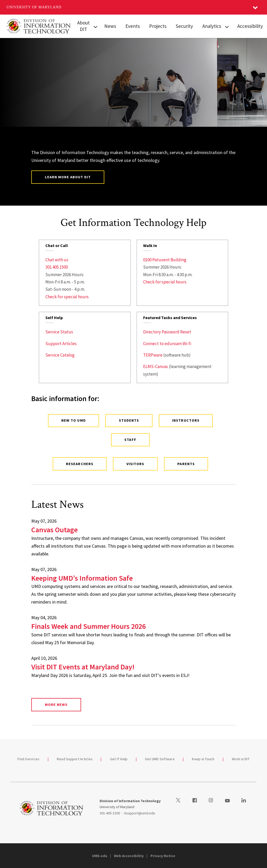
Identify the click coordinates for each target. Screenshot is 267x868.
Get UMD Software (160, 759)
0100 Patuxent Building (165, 260)
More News (56, 705)
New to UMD (73, 420)
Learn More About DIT (68, 177)
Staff (130, 440)
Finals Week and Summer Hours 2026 (89, 626)
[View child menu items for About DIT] (96, 26)
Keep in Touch (203, 759)
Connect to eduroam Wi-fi (167, 344)
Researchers (80, 464)
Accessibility (250, 26)
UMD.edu (100, 856)
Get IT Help (119, 759)
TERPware (153, 355)
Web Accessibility (129, 856)
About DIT (83, 26)
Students (129, 420)
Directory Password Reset (167, 332)
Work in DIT (241, 759)
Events (133, 26)
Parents (186, 464)
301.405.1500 (57, 267)
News (110, 26)
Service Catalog (60, 355)
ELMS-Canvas (156, 366)
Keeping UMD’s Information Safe (82, 578)
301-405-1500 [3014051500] (110, 813)
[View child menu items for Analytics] (227, 26)
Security (184, 26)
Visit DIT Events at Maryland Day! (83, 667)
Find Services (28, 759)
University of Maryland (34, 7)
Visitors (135, 464)
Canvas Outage (54, 530)
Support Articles (61, 344)
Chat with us (57, 260)
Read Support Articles (75, 759)
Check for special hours (67, 297)
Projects (158, 26)
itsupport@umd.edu (139, 813)
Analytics (212, 26)
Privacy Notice (163, 856)
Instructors (186, 420)
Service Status (59, 332)
